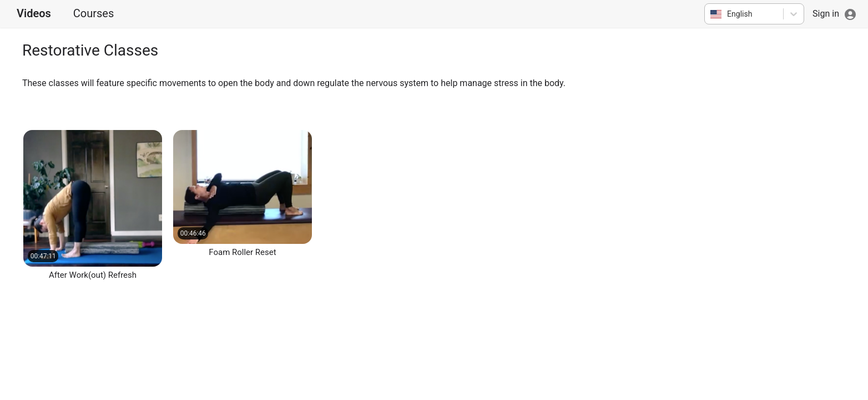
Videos (34, 13)
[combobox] (711, 14)
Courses (94, 13)
